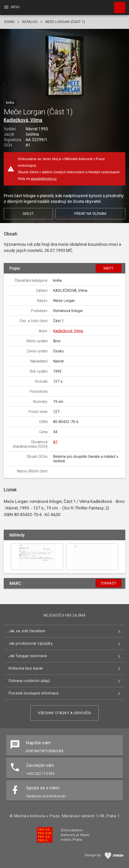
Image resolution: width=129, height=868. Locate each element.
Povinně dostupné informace (33, 693)
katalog (30, 22)
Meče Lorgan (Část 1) (65, 22)
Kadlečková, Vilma (23, 120)
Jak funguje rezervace (28, 656)
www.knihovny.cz (44, 179)
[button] (64, 66)
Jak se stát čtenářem (27, 631)
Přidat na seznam (90, 214)
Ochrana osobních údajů (29, 681)
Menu (12, 7)
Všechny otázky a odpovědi (64, 713)
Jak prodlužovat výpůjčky (31, 643)
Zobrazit (109, 583)
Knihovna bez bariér (26, 668)
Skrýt (109, 268)
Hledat (117, 5)
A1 (55, 442)
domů (9, 22)
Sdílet (28, 214)
